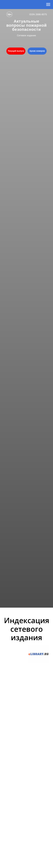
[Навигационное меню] (48, 5)
